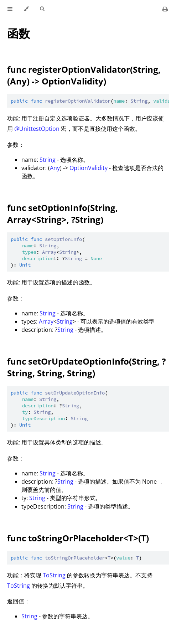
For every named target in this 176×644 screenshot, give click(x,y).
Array (46, 321)
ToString (54, 575)
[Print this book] (165, 9)
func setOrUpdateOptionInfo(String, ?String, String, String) (86, 367)
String (48, 160)
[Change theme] (26, 9)
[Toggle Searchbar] (42, 9)
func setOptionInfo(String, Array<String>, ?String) (63, 213)
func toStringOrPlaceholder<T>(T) (78, 538)
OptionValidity (89, 168)
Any (55, 168)
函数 (19, 33)
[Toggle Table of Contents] (10, 9)
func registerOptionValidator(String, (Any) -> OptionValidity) (84, 75)
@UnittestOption (37, 129)
